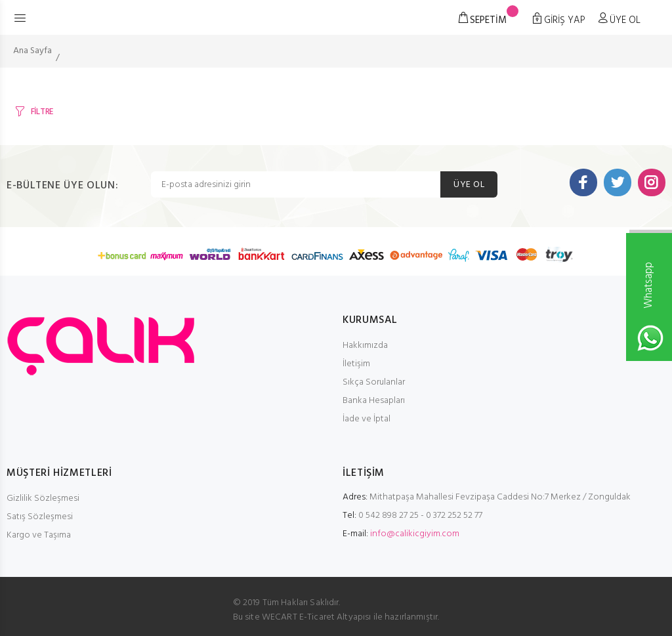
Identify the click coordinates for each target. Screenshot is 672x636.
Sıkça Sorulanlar (374, 382)
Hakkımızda (365, 346)
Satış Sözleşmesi (40, 517)
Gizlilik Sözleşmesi (43, 498)
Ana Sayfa (32, 51)
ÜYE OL (469, 185)
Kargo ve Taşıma (39, 535)
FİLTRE (42, 112)
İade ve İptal (367, 419)
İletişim (356, 364)
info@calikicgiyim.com (415, 534)
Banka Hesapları (374, 401)
